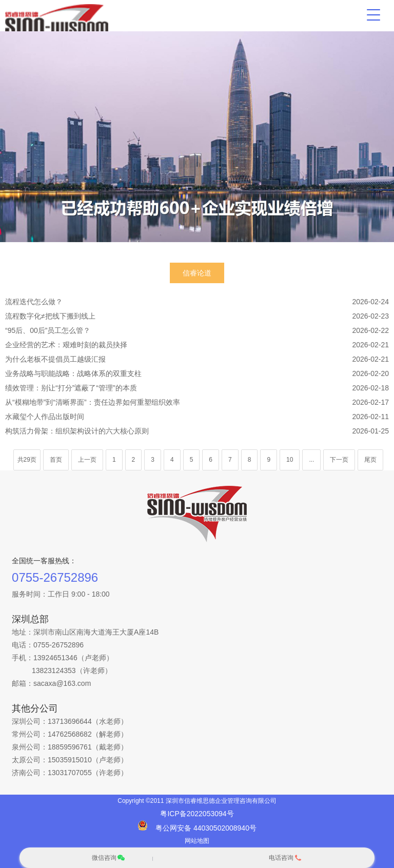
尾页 (370, 460)
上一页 (87, 460)
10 (290, 460)
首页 (56, 460)
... (311, 460)
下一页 (339, 460)
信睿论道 (197, 273)
